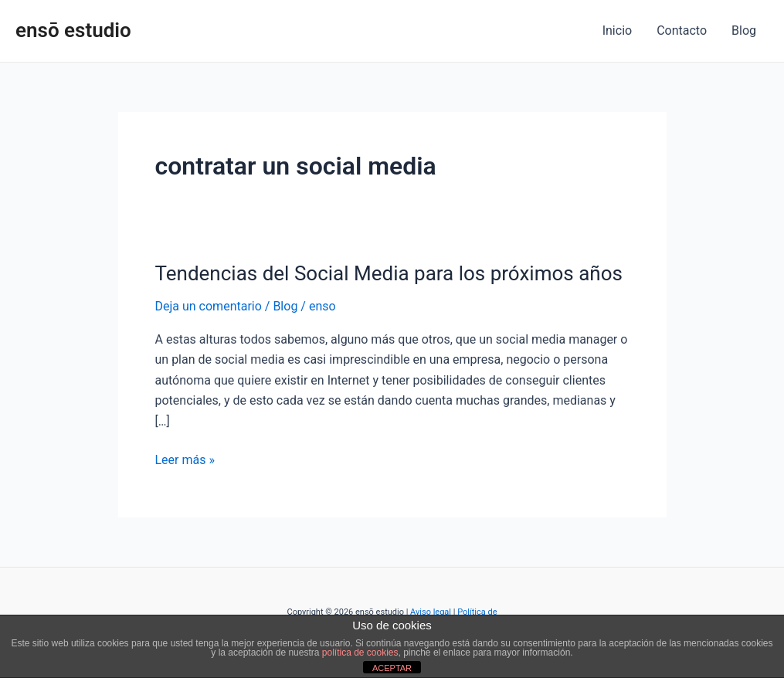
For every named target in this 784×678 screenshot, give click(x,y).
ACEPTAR (392, 668)
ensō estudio (73, 30)
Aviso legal (431, 612)
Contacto (682, 31)
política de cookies (360, 653)
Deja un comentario (209, 306)
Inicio (617, 31)
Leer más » (185, 459)
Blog (744, 31)
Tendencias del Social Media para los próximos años (389, 273)
